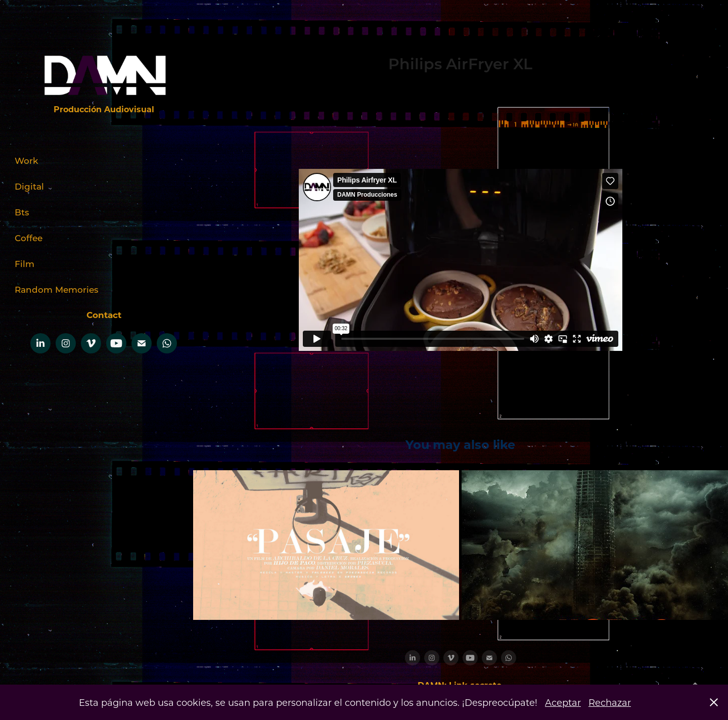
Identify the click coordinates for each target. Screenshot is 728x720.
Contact (104, 315)
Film (25, 263)
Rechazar (610, 702)
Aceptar (563, 702)
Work (26, 160)
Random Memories (57, 289)
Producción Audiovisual (104, 109)
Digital (29, 186)
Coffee (29, 238)
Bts (22, 212)
